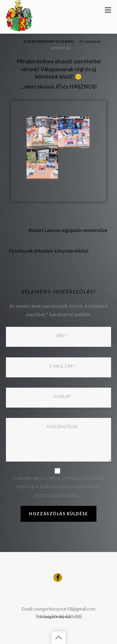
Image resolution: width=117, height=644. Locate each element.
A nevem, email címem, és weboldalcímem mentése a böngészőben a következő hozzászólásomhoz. (58, 487)
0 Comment (90, 41)
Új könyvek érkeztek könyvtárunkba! (60, 251)
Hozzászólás (62, 427)
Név (62, 336)
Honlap (62, 396)
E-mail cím (62, 366)
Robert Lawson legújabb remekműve (57, 230)
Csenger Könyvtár (56, 617)
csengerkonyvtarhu (49, 41)
